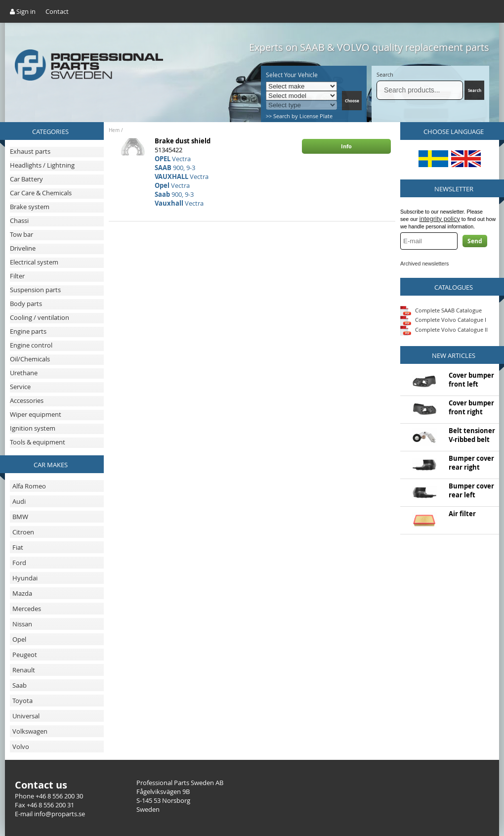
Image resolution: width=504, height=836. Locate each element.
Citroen (23, 532)
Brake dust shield (183, 141)
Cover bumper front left (471, 380)
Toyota (22, 701)
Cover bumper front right (471, 407)
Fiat (18, 547)
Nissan (22, 624)
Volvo (21, 747)
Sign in (23, 11)
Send (475, 241)
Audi (19, 501)
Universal (26, 716)
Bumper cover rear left (471, 490)
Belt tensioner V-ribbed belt (472, 435)
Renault (24, 670)
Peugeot (25, 655)
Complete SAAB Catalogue (448, 310)
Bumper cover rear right (471, 463)
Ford (19, 563)
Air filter (462, 514)
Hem (114, 130)
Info (346, 146)
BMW (20, 517)
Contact (57, 11)
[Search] (420, 90)
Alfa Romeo (29, 486)
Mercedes (27, 609)
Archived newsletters (424, 264)
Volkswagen (30, 731)
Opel (19, 639)
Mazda (22, 593)
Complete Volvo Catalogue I (443, 320)
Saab (20, 685)
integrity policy (440, 219)
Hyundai (25, 578)
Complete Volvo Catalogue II (444, 330)
